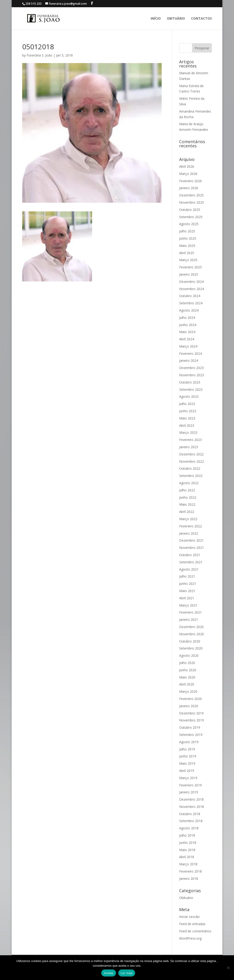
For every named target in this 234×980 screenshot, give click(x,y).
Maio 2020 (187, 677)
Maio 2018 (187, 850)
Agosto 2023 (189, 396)
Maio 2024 (187, 332)
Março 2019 (188, 778)
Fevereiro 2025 (190, 267)
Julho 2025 (187, 231)
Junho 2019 (188, 756)
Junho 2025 (188, 238)
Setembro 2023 (191, 389)
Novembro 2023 (192, 375)
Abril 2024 (187, 339)
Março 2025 (188, 260)
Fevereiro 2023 (190, 440)
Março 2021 (188, 605)
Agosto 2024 (189, 310)
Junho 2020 (188, 670)
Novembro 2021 (192, 548)
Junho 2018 (188, 843)
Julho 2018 (187, 835)
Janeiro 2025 (189, 274)
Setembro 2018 (191, 821)
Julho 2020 (187, 663)
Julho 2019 (187, 749)
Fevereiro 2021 (190, 612)
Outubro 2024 (190, 296)
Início (156, 19)
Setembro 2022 (191, 476)
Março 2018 (188, 864)
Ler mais (127, 973)
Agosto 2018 (189, 828)
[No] (228, 968)
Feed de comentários (195, 931)
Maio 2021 (187, 591)
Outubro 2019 (190, 727)
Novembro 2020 (192, 634)
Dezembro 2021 (191, 540)
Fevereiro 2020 (190, 699)
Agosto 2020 (189, 655)
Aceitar (108, 973)
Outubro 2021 (190, 555)
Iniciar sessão (189, 917)
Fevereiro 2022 (190, 526)
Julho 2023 (187, 404)
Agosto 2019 (189, 742)
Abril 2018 (187, 857)
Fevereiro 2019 (190, 785)
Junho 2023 (188, 411)
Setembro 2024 (191, 303)
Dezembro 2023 (191, 368)
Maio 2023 (187, 418)
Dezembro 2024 (191, 282)
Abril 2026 (187, 166)
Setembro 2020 (191, 648)
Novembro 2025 (192, 202)
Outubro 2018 (190, 814)
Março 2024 (188, 346)
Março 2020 (188, 691)
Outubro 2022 (190, 468)
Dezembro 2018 (191, 799)
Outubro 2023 (190, 382)
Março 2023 (188, 432)
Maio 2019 (187, 763)
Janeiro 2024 (189, 360)
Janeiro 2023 (189, 447)
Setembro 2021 (191, 562)
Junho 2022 (188, 497)
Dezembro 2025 (191, 195)
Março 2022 (188, 519)
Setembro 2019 (191, 735)
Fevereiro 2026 (190, 181)
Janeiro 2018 (189, 879)
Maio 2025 (187, 246)
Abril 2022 (187, 512)
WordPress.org (190, 938)
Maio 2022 (187, 504)
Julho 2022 (187, 490)
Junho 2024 (188, 325)
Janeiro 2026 (189, 188)
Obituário (176, 19)
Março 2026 (188, 174)
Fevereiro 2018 (190, 871)
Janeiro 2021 (189, 620)
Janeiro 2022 (189, 533)
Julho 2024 (187, 318)
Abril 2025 (187, 253)
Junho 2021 (188, 584)
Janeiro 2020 (189, 706)
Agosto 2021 (189, 569)
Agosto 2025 (189, 224)
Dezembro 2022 (191, 454)
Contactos (201, 19)
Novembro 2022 (192, 461)
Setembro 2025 (191, 217)
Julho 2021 (187, 576)
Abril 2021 (187, 598)
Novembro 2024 (192, 289)
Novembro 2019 (192, 720)
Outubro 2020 (190, 641)
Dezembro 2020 (191, 627)
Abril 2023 (187, 425)
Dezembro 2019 (191, 713)
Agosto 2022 (189, 483)
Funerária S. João (39, 55)
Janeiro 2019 (189, 792)
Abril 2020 (187, 684)
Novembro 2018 (192, 807)
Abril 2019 (187, 771)
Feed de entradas (192, 924)
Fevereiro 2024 (190, 353)
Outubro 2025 (190, 210)
